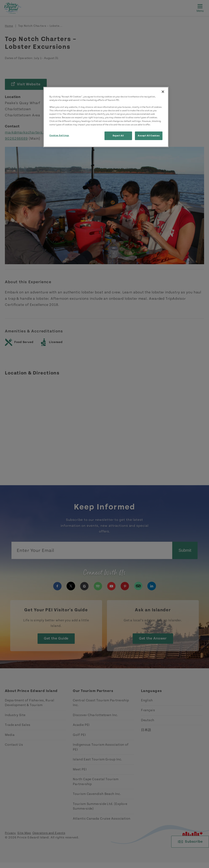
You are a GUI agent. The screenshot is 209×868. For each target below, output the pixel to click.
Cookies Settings (59, 135)
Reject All (118, 136)
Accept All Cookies (149, 136)
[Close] (163, 92)
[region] (106, 117)
